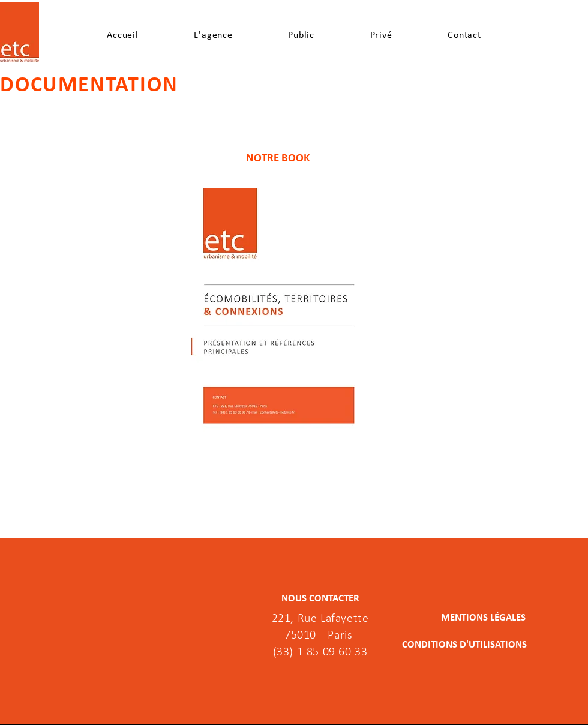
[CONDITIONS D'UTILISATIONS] (464, 645)
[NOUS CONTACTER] (320, 598)
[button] (213, 35)
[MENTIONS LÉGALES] (467, 618)
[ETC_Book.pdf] (278, 313)
